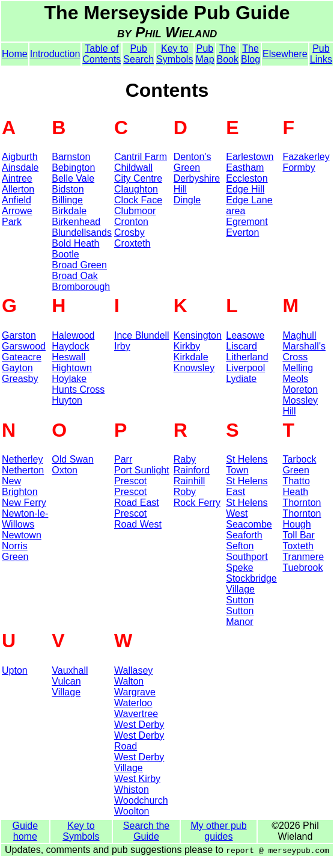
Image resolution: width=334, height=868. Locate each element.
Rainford (192, 470)
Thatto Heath (296, 486)
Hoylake (69, 379)
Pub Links (321, 54)
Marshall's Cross (304, 352)
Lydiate (241, 379)
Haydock (70, 346)
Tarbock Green (299, 465)
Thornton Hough (302, 519)
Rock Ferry (197, 503)
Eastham (245, 168)
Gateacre (22, 357)
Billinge (67, 200)
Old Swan (72, 459)
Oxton (65, 470)
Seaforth (244, 535)
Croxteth (132, 243)
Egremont (247, 222)
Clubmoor (135, 211)
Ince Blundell (142, 335)
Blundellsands (82, 232)
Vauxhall (70, 670)
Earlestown (250, 157)
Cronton (131, 222)
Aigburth (20, 157)
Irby (122, 346)
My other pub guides (218, 831)
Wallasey (133, 670)
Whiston (132, 790)
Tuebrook (302, 568)
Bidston (68, 189)
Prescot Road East (137, 497)
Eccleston (247, 178)
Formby (299, 168)
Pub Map (205, 54)
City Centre (138, 178)
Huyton (67, 400)
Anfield (17, 200)
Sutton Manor (240, 616)
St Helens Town (247, 465)
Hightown (72, 368)
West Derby (139, 725)
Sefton (240, 546)
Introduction (55, 54)
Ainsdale (20, 168)
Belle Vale (73, 178)
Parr (123, 459)
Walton (129, 681)
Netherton (23, 470)
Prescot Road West (138, 519)
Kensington (198, 335)
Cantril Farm (141, 157)
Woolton (132, 811)
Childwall (133, 168)
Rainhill (189, 481)
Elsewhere (285, 54)
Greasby (20, 379)
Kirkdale (191, 357)
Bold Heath (75, 243)
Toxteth (298, 546)
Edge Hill (245, 189)
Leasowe (245, 335)
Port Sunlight (142, 470)
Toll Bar (298, 535)
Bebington (73, 168)
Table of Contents (102, 54)
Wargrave (135, 692)
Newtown (22, 535)
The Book (228, 54)
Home (15, 54)
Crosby (129, 232)
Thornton (302, 503)
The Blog (251, 54)
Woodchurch (141, 800)
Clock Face (138, 200)
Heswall (68, 357)
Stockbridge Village (251, 584)
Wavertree (136, 714)
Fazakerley (306, 157)
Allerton (18, 189)
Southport (247, 557)
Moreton (300, 389)
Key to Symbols (175, 54)
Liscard (241, 346)
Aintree (17, 178)
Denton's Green (193, 162)
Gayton (17, 368)
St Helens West (247, 508)
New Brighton (20, 486)
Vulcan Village (66, 687)
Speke (239, 568)
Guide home (25, 831)
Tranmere (303, 557)
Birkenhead (76, 222)
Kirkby (187, 346)
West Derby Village (139, 762)
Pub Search (138, 54)
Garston (19, 335)
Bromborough (81, 287)
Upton (15, 670)
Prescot (130, 481)
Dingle (187, 200)
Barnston (71, 157)
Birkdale (69, 211)
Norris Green (15, 551)
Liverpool (245, 368)
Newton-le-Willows (25, 519)
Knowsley (194, 368)
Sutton (240, 600)
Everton (242, 232)
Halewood (73, 335)
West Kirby (137, 779)
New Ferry (24, 503)
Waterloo (133, 703)
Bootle (65, 254)
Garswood (24, 346)
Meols (295, 379)
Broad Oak (74, 276)
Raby (185, 459)
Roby (185, 492)
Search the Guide (146, 831)
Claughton (136, 189)
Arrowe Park (17, 216)
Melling (298, 368)
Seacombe (249, 524)
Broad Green (79, 265)
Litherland (247, 357)
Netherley (22, 459)
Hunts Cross (78, 389)
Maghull (299, 335)
